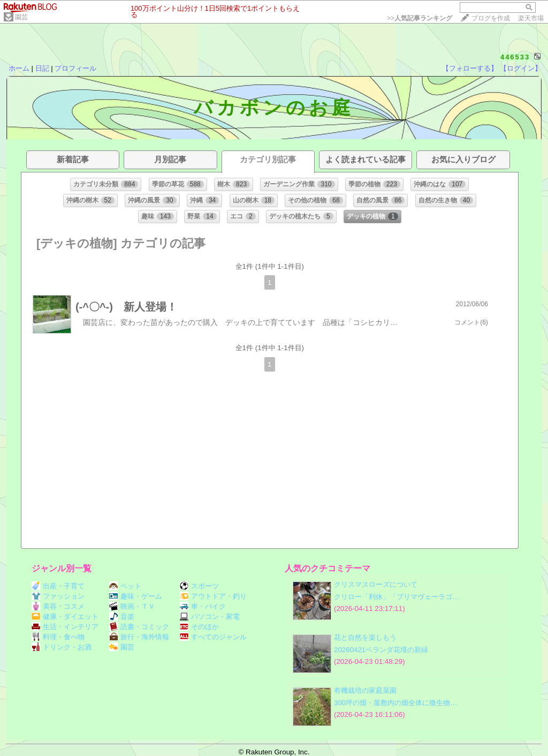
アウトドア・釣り (213, 596)
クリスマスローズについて (376, 584)
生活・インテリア (65, 627)
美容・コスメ (58, 606)
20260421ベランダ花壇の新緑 (381, 650)
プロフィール (75, 68)
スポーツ (199, 586)
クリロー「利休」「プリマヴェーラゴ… (397, 597)
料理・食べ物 (58, 637)
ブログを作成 (491, 18)
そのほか (199, 627)
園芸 (21, 17)
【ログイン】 (521, 68)
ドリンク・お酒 (62, 647)
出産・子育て (58, 586)
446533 (515, 57)
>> (420, 18)
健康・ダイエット (65, 617)
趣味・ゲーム (136, 596)
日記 (42, 68)
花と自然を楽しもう (365, 637)
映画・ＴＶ (132, 606)
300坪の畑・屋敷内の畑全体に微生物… (396, 703)
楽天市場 (531, 18)
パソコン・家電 (210, 617)
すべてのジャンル (213, 637)
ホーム (19, 68)
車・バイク (203, 606)
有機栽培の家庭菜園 (365, 690)
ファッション (58, 596)
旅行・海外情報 (139, 637)
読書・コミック (139, 627)
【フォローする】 (470, 68)
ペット (125, 586)
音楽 (122, 617)
